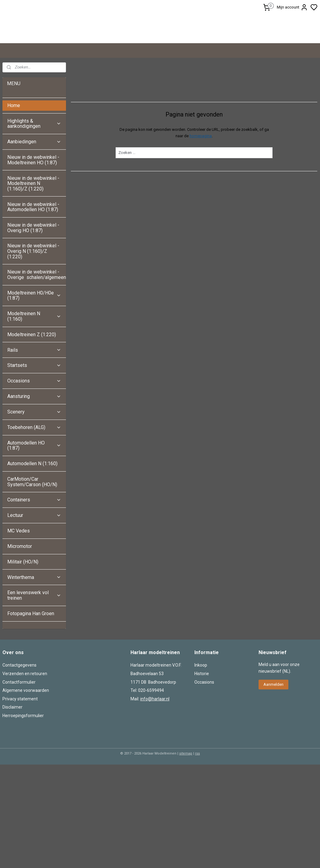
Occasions (34, 423)
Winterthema (34, 620)
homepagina (201, 178)
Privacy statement (20, 741)
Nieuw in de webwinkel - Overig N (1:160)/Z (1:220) (33, 294)
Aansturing (34, 439)
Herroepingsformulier (23, 758)
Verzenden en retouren (25, 716)
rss (197, 796)
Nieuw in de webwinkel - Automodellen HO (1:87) (33, 249)
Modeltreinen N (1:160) (34, 359)
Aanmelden (273, 727)
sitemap (186, 796)
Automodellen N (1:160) (32, 506)
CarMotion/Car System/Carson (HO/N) (32, 524)
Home (14, 148)
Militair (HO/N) (23, 604)
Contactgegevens (19, 708)
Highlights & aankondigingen (34, 166)
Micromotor (20, 589)
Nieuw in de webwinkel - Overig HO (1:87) (33, 270)
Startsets (34, 408)
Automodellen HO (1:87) (34, 488)
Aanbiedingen (34, 184)
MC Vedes (19, 573)
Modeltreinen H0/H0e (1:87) (34, 338)
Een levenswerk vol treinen (34, 638)
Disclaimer (12, 750)
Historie (202, 716)
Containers (34, 542)
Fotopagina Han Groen (31, 656)
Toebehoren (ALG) (34, 470)
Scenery (34, 454)
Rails (34, 392)
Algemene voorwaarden (26, 733)
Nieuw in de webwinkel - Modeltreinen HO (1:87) (33, 202)
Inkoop (201, 708)
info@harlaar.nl (155, 741)
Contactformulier (19, 724)
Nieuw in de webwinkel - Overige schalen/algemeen (37, 317)
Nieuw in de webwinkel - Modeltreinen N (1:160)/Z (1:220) (33, 226)
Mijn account (292, 7)
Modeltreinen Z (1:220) (32, 377)
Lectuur (34, 558)
